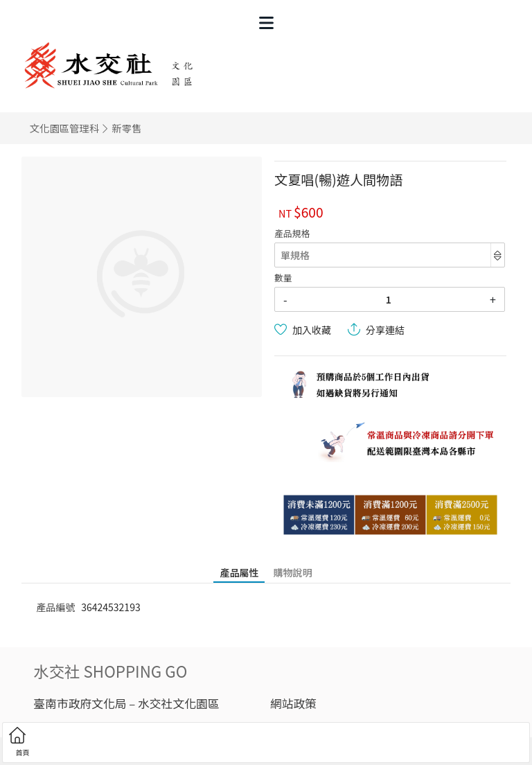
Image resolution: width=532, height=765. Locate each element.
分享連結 (385, 330)
